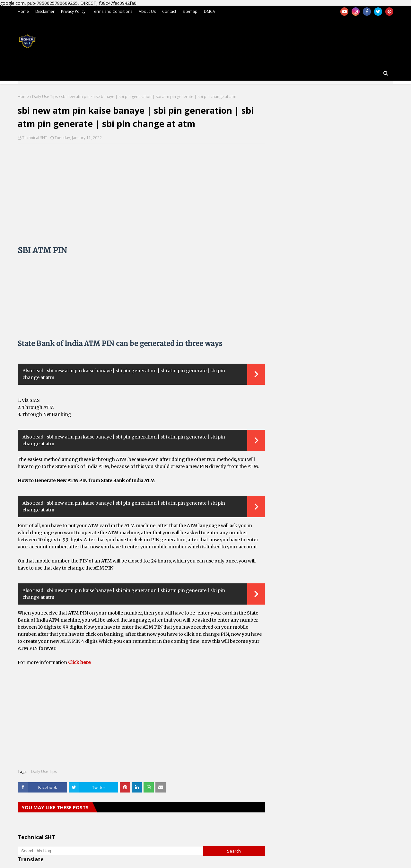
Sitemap (190, 11)
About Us (147, 11)
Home (23, 11)
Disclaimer (45, 11)
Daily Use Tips (45, 97)
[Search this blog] (110, 851)
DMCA (210, 11)
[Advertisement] (141, 195)
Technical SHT (35, 138)
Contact (169, 11)
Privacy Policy (73, 11)
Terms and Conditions (112, 11)
